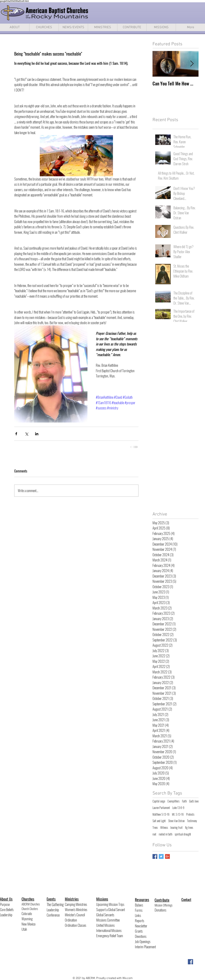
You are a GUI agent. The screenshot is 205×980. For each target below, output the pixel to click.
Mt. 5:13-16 (178, 814)
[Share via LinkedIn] (37, 434)
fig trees (189, 828)
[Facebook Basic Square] (155, 856)
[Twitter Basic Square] (161, 856)
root (154, 834)
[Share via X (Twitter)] (26, 434)
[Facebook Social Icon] (190, 962)
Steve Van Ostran (176, 821)
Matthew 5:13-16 (161, 814)
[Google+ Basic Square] (167, 856)
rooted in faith (165, 834)
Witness (164, 828)
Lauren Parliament (161, 808)
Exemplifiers (174, 801)
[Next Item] (192, 64)
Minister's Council (75, 915)
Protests (190, 814)
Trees (155, 828)
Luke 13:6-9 (178, 808)
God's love (194, 801)
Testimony (192, 821)
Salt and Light (159, 821)
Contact (186, 899)
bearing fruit (177, 828)
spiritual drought (183, 834)
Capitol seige (159, 801)
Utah (24, 929)
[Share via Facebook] (16, 434)
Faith (184, 801)
